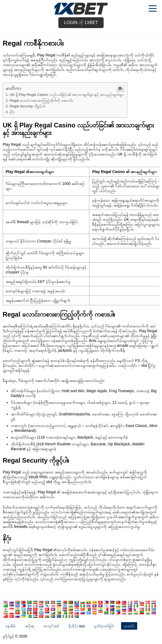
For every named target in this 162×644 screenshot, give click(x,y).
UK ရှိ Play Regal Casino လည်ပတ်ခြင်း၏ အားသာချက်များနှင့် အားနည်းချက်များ (67, 95)
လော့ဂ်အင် (51, 626)
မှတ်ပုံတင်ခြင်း (104, 626)
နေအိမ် (10, 626)
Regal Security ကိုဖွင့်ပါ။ (28, 106)
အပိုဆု (30, 626)
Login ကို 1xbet (81, 23)
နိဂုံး (12, 112)
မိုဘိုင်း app (77, 626)
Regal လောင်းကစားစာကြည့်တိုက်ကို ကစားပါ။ (41, 101)
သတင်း (129, 626)
